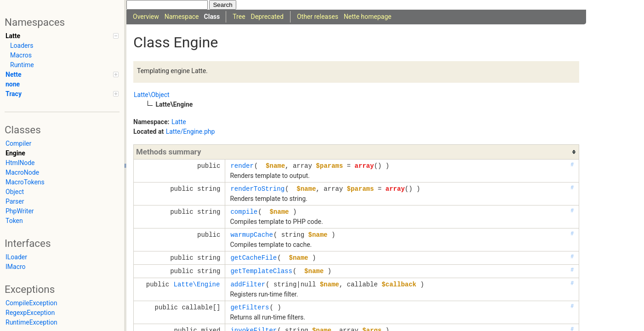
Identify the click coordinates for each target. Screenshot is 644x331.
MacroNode (22, 172)
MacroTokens (25, 182)
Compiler (18, 143)
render (242, 166)
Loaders (22, 46)
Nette (62, 74)
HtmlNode (20, 163)
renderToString (257, 189)
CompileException (31, 303)
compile (244, 212)
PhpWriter (20, 211)
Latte (62, 36)
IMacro (16, 267)
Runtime (22, 65)
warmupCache (251, 235)
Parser (15, 201)
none (13, 84)
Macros (21, 55)
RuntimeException (31, 322)
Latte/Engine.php (191, 131)
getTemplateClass (261, 271)
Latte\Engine (197, 284)
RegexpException (30, 313)
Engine (15, 153)
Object (15, 192)
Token (14, 221)
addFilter (248, 284)
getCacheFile (254, 258)
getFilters (250, 307)
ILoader (16, 257)
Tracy (62, 94)
